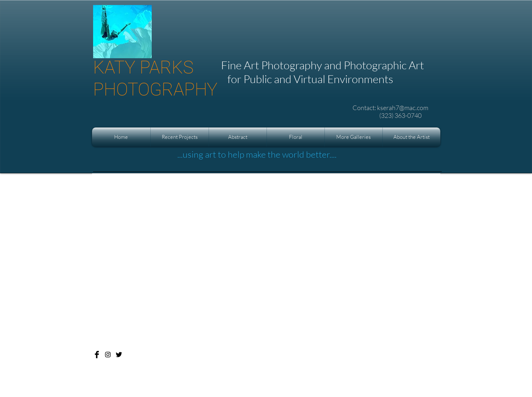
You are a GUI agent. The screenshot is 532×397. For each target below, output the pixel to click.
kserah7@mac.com (403, 108)
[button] (180, 137)
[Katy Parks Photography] (97, 355)
